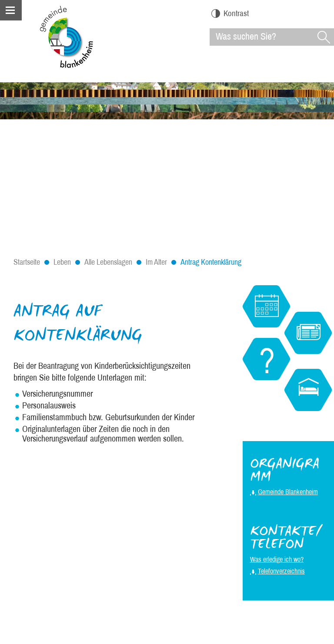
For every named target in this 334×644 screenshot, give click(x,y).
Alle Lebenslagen (108, 262)
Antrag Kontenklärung (211, 262)
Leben (62, 262)
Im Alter (156, 262)
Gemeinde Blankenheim (288, 492)
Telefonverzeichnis (281, 571)
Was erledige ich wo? (277, 559)
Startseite (27, 262)
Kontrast (230, 13)
